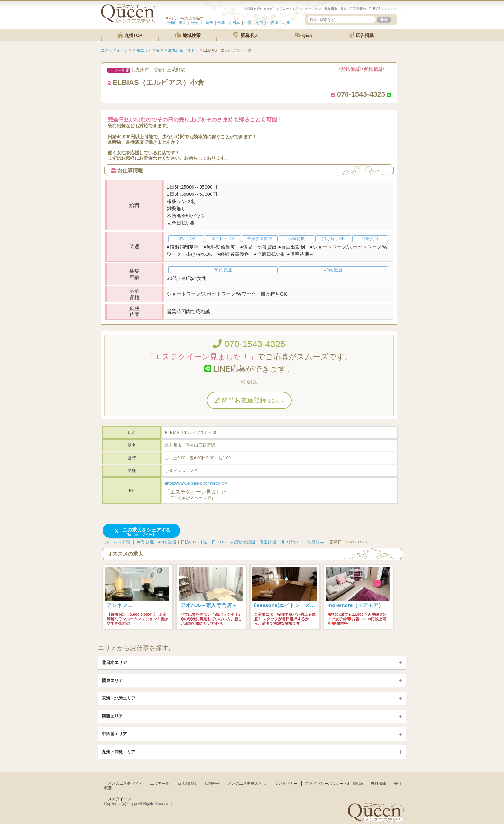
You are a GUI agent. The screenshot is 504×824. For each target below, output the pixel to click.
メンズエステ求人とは (247, 784)
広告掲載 (361, 35)
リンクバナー (286, 784)
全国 (171, 23)
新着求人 (246, 35)
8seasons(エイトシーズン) (285, 605)
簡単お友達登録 (249, 400)
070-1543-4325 (249, 344)
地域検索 (188, 35)
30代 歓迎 (145, 542)
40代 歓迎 (167, 542)
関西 (259, 23)
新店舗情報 (187, 784)
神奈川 (196, 23)
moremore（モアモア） (355, 605)
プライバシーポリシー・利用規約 (334, 784)
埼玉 (210, 23)
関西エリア (112, 716)
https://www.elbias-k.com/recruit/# (196, 483)
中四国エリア (114, 734)
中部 (248, 23)
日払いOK (190, 542)
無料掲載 (378, 784)
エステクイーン (118, 799)
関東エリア (112, 681)
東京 (183, 23)
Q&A (304, 35)
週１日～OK (215, 542)
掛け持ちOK (292, 542)
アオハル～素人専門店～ (209, 605)
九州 (286, 23)
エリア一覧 (160, 784)
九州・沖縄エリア (119, 752)
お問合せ (212, 784)
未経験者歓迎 (243, 542)
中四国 (273, 23)
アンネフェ (120, 605)
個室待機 (268, 542)
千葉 (221, 23)
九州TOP (130, 35)
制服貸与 (316, 542)
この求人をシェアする (142, 532)
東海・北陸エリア (119, 698)
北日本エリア (114, 663)
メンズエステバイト (125, 784)
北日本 (234, 23)
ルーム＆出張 (118, 542)
